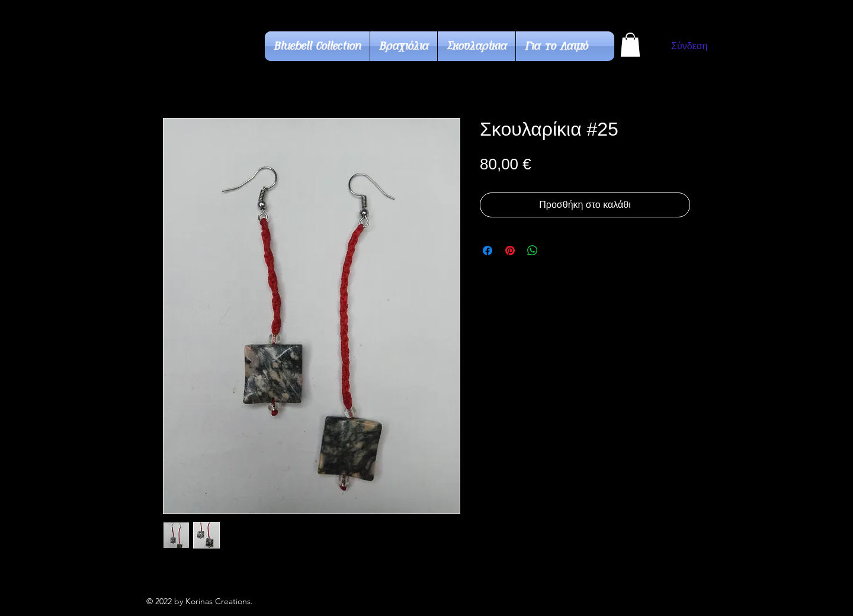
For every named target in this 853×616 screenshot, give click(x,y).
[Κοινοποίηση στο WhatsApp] (533, 251)
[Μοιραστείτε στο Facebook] (488, 251)
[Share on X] (555, 251)
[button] (630, 45)
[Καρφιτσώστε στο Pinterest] (510, 251)
